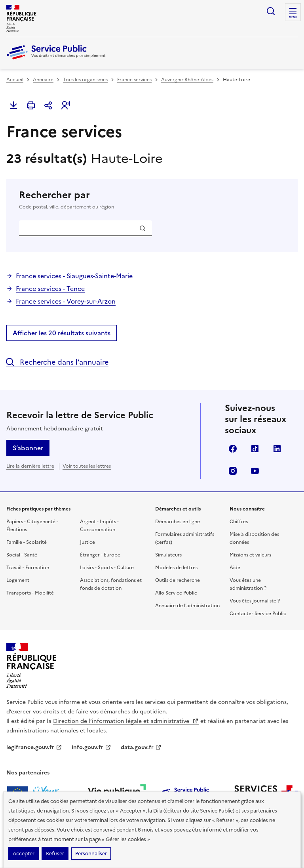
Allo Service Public (176, 593)
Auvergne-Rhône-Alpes (187, 80)
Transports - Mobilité (30, 593)
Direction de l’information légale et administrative (126, 721)
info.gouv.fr (91, 747)
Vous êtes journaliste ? (255, 601)
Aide (235, 568)
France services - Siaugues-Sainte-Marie (74, 276)
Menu (293, 17)
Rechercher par (152, 200)
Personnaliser (91, 854)
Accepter (24, 854)
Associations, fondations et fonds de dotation (111, 584)
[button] (66, 105)
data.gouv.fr (141, 747)
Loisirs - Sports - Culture (107, 568)
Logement (18, 580)
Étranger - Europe (100, 555)
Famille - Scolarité (27, 542)
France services (134, 80)
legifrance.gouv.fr (34, 747)
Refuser (55, 854)
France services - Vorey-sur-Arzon (66, 301)
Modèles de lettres (176, 568)
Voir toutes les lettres (87, 466)
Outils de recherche (178, 580)
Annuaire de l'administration (187, 606)
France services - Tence (50, 289)
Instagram (233, 471)
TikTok (255, 449)
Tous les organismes (85, 80)
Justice (87, 542)
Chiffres (239, 522)
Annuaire (43, 80)
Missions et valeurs (250, 555)
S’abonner (28, 448)
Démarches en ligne (178, 522)
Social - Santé (22, 555)
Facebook (233, 449)
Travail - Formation (28, 568)
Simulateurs (168, 555)
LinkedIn (277, 449)
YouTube (255, 471)
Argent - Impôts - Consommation (99, 526)
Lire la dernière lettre (30, 466)
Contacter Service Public (258, 614)
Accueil (15, 80)
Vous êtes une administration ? (248, 584)
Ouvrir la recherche (271, 11)
